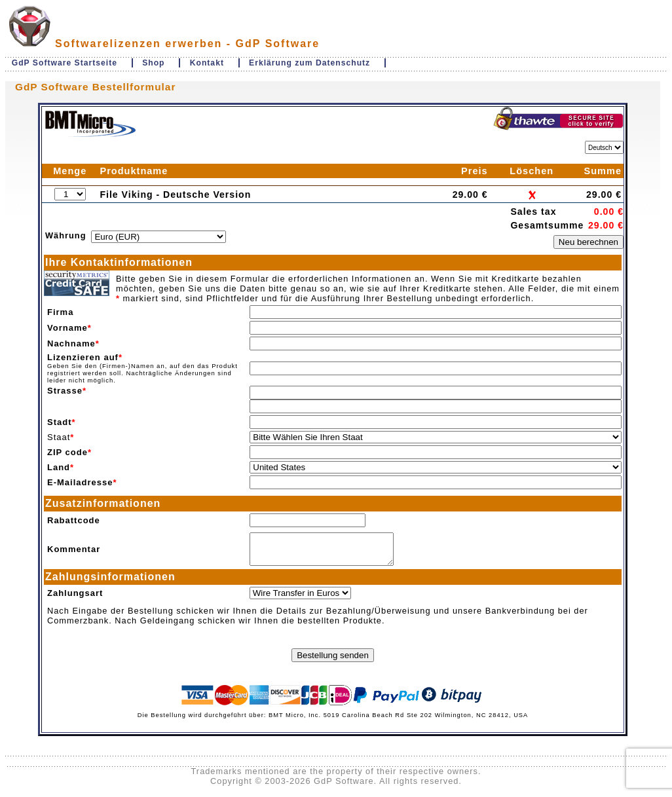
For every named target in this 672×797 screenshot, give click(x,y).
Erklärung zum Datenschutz (309, 63)
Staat (59, 437)
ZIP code (67, 452)
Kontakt (207, 63)
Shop (153, 63)
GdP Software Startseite (65, 63)
